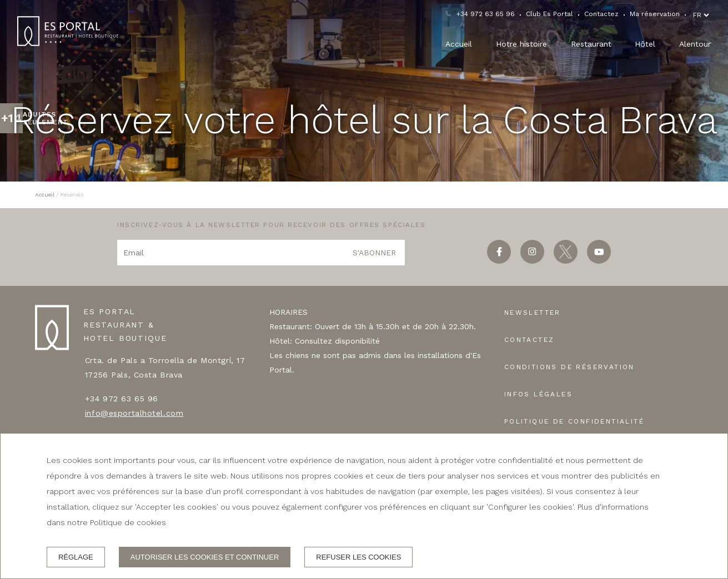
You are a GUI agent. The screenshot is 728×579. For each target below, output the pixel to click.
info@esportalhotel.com (134, 413)
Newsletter (533, 313)
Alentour (695, 44)
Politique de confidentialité (574, 421)
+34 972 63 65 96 (486, 14)
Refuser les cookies (358, 557)
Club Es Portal (549, 14)
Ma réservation (655, 14)
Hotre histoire (521, 44)
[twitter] (566, 260)
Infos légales (538, 394)
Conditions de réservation (569, 367)
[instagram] (532, 260)
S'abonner (374, 253)
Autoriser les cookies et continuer (205, 557)
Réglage (76, 557)
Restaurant (591, 44)
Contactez (601, 14)
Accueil (459, 44)
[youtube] (599, 260)
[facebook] (499, 260)
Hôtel (645, 44)
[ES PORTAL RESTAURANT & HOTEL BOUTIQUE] (68, 31)
